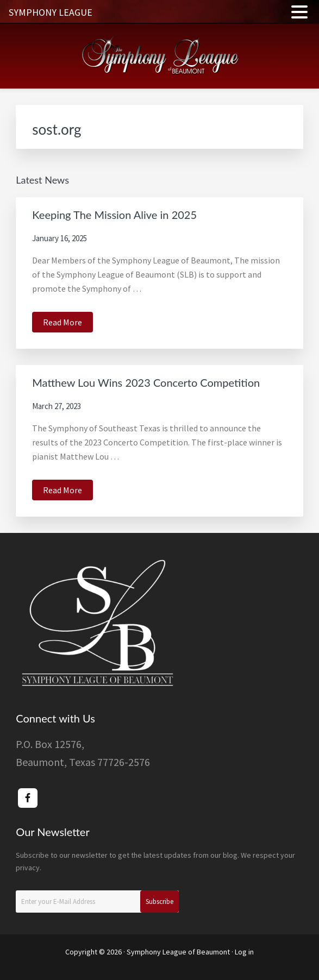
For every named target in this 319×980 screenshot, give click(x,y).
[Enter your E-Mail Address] (97, 902)
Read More (68, 323)
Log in (244, 952)
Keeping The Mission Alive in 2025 (114, 215)
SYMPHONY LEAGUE (51, 12)
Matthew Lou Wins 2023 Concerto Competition (146, 382)
